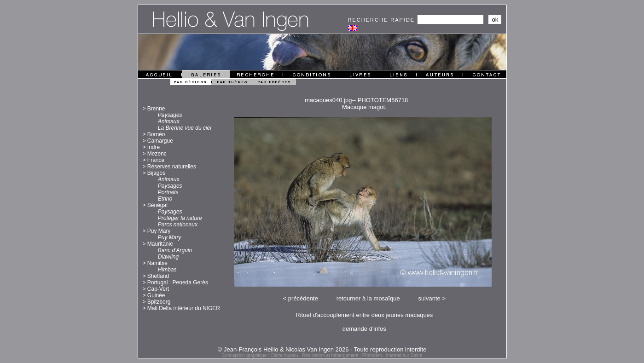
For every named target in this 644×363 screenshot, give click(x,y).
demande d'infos (364, 329)
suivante (429, 298)
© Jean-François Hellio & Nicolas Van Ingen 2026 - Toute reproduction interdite (322, 349)
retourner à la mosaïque (368, 298)
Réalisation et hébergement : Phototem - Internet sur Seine (362, 355)
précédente (303, 298)
